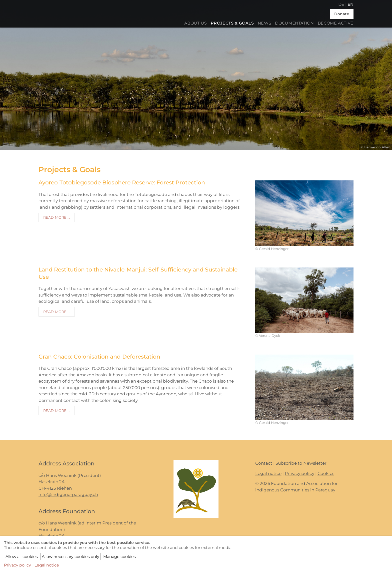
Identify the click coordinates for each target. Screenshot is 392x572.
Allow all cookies (22, 557)
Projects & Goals (232, 23)
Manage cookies (119, 557)
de (341, 4)
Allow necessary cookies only (70, 557)
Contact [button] (264, 463)
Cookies (326, 473)
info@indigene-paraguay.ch (68, 494)
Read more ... (57, 217)
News (265, 23)
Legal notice (268, 473)
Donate (342, 14)
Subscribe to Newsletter (301, 463)
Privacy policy (299, 473)
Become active (336, 23)
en (350, 4)
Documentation (294, 23)
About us (195, 23)
